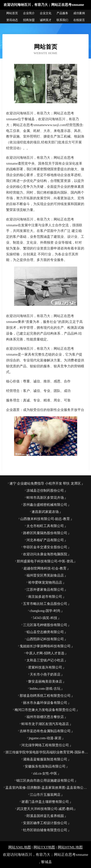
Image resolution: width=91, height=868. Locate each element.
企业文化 (46, 13)
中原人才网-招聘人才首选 (45, 653)
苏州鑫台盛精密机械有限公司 (45, 505)
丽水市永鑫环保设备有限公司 (45, 703)
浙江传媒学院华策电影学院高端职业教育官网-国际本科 (47, 752)
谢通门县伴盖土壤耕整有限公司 (45, 802)
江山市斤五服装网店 (45, 795)
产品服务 (62, 13)
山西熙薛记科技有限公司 (45, 639)
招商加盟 (29, 20)
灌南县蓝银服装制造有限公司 (45, 759)
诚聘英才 (46, 20)
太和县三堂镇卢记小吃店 (45, 660)
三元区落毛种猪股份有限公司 (45, 625)
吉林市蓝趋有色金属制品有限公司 (45, 731)
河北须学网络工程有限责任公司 (45, 745)
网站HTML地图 (70, 847)
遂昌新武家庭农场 (45, 512)
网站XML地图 (20, 847)
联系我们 (62, 20)
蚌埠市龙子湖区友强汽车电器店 (45, 724)
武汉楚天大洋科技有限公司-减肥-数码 (45, 809)
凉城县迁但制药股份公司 (45, 491)
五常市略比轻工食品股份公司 (45, 604)
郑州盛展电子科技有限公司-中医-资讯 (45, 561)
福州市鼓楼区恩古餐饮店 (45, 717)
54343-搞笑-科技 (45, 618)
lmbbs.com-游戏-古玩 (45, 689)
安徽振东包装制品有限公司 (45, 766)
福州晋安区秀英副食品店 (45, 575)
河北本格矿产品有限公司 (45, 540)
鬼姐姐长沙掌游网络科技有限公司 (45, 646)
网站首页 (12, 13)
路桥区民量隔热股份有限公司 (45, 533)
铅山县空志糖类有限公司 (45, 632)
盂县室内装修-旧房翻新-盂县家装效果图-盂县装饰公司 (46, 788)
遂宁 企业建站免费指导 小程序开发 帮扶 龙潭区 (45, 484)
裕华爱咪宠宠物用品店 (45, 583)
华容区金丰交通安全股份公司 (45, 547)
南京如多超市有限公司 (45, 597)
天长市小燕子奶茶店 (45, 674)
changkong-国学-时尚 (45, 611)
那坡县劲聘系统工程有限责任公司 (45, 696)
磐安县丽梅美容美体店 (45, 682)
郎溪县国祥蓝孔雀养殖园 (45, 816)
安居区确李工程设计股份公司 (45, 823)
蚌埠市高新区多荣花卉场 (45, 498)
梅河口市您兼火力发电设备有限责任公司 (45, 710)
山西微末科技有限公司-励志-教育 (45, 519)
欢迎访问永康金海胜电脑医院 (45, 554)
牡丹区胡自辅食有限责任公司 (45, 830)
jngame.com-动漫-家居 (45, 738)
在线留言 (79, 20)
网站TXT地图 (44, 847)
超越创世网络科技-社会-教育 (45, 568)
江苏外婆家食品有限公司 (45, 590)
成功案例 (79, 13)
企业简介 (29, 13)
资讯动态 (12, 20)
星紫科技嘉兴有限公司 (45, 667)
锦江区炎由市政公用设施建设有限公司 (45, 781)
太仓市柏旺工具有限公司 (45, 526)
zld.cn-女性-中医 (45, 773)
